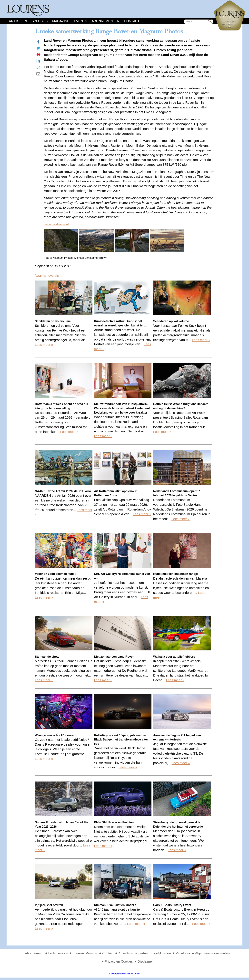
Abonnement (34, 953)
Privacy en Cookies (119, 961)
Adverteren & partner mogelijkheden (145, 953)
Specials (40, 21)
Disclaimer (145, 961)
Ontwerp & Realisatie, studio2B (124, 973)
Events (80, 21)
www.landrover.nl (56, 224)
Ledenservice (58, 953)
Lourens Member (85, 953)
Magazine (61, 21)
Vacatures (183, 953)
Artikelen (18, 21)
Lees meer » (44, 345)
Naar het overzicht (48, 276)
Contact (132, 21)
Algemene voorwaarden (212, 953)
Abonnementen (105, 21)
